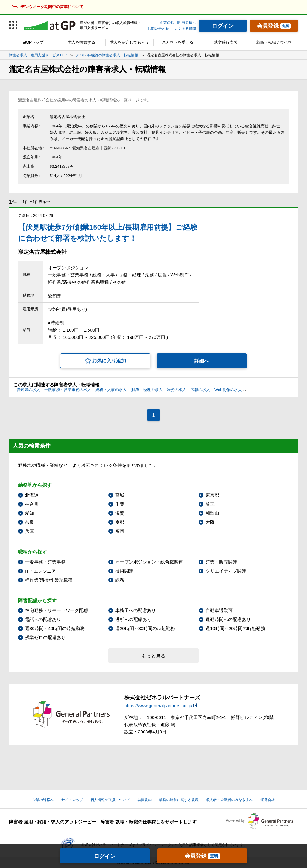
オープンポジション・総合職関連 (149, 562)
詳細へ (202, 361)
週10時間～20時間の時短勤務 (235, 628)
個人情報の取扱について (110, 800)
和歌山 (212, 513)
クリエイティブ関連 (226, 571)
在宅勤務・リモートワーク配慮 (57, 610)
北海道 (32, 495)
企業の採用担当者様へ (178, 23)
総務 (120, 580)
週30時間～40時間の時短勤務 (55, 628)
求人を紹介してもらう (129, 42)
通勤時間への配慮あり (228, 619)
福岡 (120, 531)
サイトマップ (72, 800)
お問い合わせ (158, 29)
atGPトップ (33, 42)
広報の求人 (200, 390)
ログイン (105, 856)
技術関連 (124, 571)
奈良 (29, 522)
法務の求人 (177, 390)
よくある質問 (185, 29)
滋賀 (120, 513)
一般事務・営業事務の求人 (68, 390)
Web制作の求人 (228, 390)
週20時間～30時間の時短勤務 (145, 628)
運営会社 (268, 800)
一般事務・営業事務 (45, 562)
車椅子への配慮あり (136, 610)
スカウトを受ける (178, 42)
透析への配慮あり (133, 619)
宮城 (120, 495)
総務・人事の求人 (111, 390)
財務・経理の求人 (147, 390)
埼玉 (210, 504)
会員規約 (144, 800)
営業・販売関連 (221, 562)
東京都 (212, 495)
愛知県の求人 (28, 390)
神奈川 (32, 504)
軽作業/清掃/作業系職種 (49, 580)
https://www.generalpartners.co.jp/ (158, 706)
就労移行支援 (226, 42)
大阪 (210, 522)
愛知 (29, 513)
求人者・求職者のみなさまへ (229, 800)
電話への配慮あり (43, 619)
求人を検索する (81, 42)
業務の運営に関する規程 (179, 800)
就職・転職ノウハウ (274, 42)
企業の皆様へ (43, 800)
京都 (120, 522)
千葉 (120, 504)
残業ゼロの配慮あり (45, 637)
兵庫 (29, 531)
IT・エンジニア (40, 571)
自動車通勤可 (219, 610)
